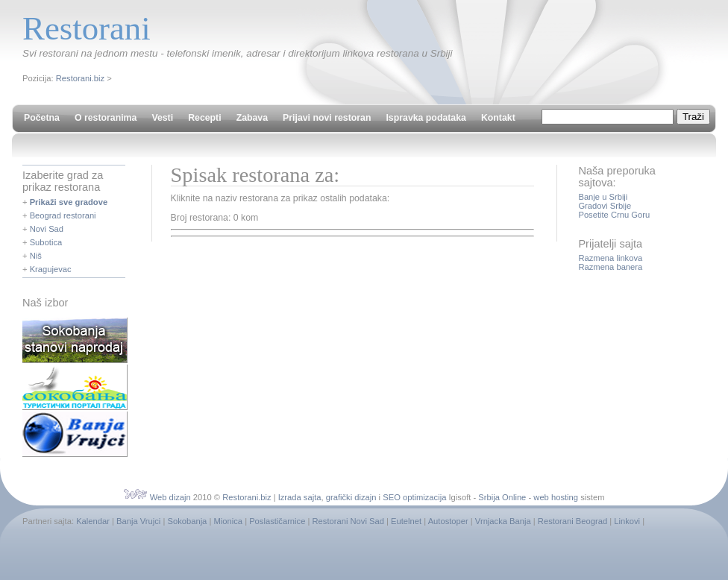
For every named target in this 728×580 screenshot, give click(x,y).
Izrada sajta (300, 497)
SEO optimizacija (414, 497)
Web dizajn (170, 497)
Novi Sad (47, 229)
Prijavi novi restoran (327, 118)
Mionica (228, 521)
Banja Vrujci (138, 521)
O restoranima (106, 118)
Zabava (252, 118)
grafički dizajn (351, 497)
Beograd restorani (63, 215)
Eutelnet (406, 521)
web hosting (556, 497)
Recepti (204, 118)
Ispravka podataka (426, 118)
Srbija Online (502, 497)
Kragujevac (51, 269)
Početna (42, 118)
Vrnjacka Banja (503, 521)
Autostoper (448, 521)
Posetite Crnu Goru (614, 215)
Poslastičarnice (277, 521)
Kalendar (93, 521)
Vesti (162, 118)
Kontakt (498, 118)
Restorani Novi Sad (348, 521)
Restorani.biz (80, 78)
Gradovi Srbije (605, 206)
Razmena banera (610, 267)
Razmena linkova (610, 258)
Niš (36, 256)
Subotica (46, 242)
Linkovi (627, 521)
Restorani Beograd (572, 521)
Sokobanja (187, 521)
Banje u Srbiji (603, 197)
